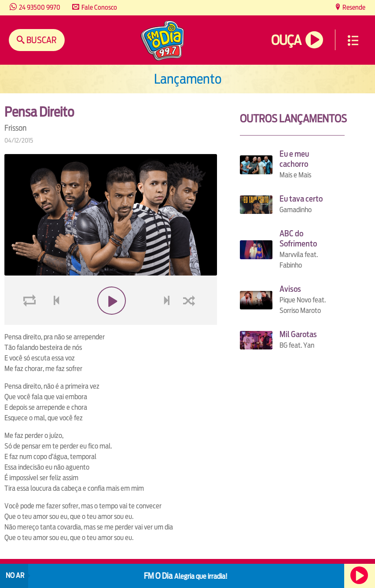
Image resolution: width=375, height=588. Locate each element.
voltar (54, 322)
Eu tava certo (301, 199)
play (111, 322)
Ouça (286, 40)
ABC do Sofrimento (298, 239)
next (167, 322)
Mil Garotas (298, 334)
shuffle (191, 322)
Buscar (41, 40)
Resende (353, 7)
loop (31, 322)
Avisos (290, 289)
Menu (353, 40)
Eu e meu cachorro (294, 159)
